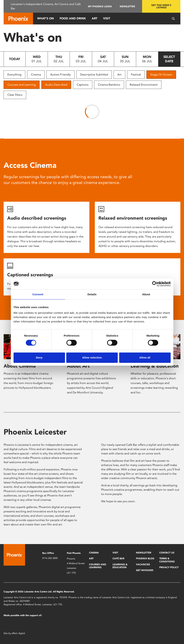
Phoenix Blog (145, 558)
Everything (14, 75)
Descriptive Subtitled (94, 75)
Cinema (36, 75)
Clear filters (15, 95)
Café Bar (118, 558)
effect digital (18, 633)
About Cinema (20, 366)
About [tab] (146, 294)
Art (95, 18)
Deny (39, 357)
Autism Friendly (60, 75)
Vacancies (143, 564)
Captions (83, 85)
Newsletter (127, 6)
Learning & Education (155, 366)
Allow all (145, 357)
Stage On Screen (161, 75)
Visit (107, 18)
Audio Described (56, 85)
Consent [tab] (38, 294)
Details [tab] (92, 294)
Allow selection (92, 357)
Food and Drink (73, 18)
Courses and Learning (22, 85)
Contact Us (167, 553)
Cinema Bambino (109, 85)
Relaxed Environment (144, 85)
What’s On (46, 18)
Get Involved (145, 570)
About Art (78, 366)
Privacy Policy (169, 567)
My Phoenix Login (100, 6)
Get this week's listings (161, 6)
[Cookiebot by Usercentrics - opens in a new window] (155, 284)
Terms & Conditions (167, 560)
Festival (136, 75)
